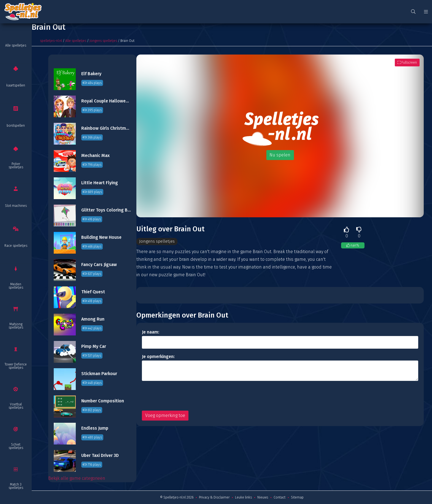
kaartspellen (16, 85)
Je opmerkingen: (158, 357)
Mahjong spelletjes (16, 326)
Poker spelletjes (16, 166)
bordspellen (16, 126)
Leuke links (243, 497)
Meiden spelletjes (16, 286)
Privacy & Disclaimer (214, 497)
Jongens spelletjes (103, 41)
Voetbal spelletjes (16, 406)
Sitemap (297, 497)
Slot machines (16, 206)
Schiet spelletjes (16, 446)
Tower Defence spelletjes (16, 366)
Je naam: (151, 332)
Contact (280, 497)
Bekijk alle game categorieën (77, 478)
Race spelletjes (16, 246)
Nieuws (263, 497)
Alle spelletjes (16, 45)
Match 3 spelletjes (16, 486)
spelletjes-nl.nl (51, 41)
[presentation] (184, 396)
